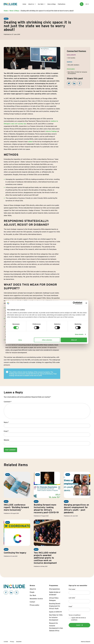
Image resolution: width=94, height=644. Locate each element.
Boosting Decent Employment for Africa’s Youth (55, 606)
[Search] (82, 4)
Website (6, 440)
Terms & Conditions (75, 615)
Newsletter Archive (36, 599)
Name (6, 422)
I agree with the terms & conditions (78, 619)
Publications (62, 4)
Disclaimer (19, 642)
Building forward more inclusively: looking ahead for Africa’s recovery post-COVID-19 (46, 509)
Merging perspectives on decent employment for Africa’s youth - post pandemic (76, 509)
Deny (20, 340)
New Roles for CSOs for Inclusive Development (56, 617)
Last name (72, 598)
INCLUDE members (73, 65)
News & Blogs (52, 4)
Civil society (71, 58)
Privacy (12, 642)
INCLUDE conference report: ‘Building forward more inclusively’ (16, 507)
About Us (31, 4)
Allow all (74, 340)
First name (72, 589)
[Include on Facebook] (6, 592)
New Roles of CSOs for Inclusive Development (77, 73)
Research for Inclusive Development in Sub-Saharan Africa (56, 627)
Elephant (88, 642)
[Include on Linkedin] (11, 592)
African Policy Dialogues (54, 599)
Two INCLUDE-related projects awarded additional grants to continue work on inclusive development (45, 558)
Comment (8, 402)
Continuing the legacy (15, 553)
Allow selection (47, 340)
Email (6, 431)
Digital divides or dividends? (55, 593)
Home (24, 4)
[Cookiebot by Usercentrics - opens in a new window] (74, 303)
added (30, 142)
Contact (32, 602)
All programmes (54, 589)
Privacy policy (34, 605)
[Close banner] (86, 303)
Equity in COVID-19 (55, 612)
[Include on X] (17, 592)
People (32, 592)
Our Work (41, 4)
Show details (79, 334)
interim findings (51, 131)
